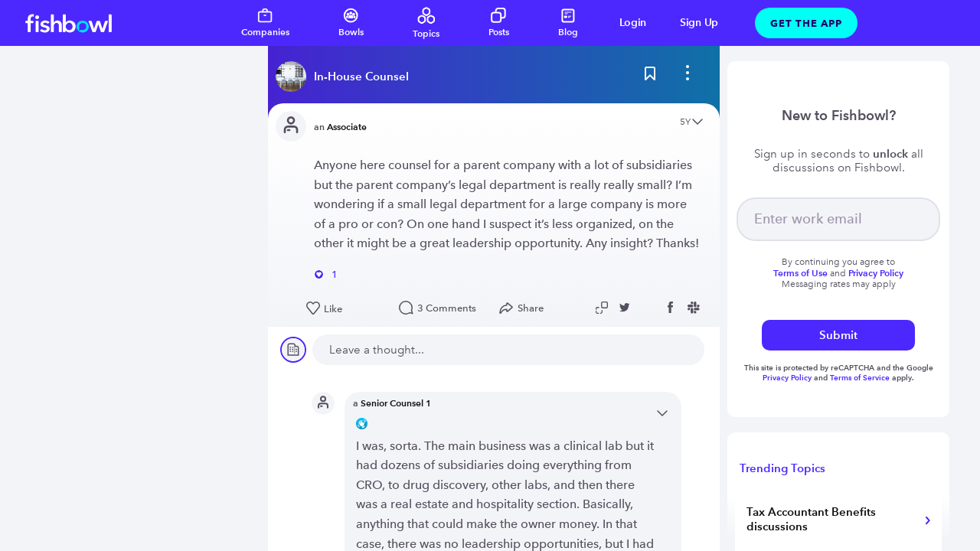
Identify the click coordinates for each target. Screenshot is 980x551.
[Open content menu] (697, 123)
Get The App (806, 23)
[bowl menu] (688, 77)
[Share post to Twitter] (627, 308)
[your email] (838, 219)
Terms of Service (860, 378)
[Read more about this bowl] (346, 77)
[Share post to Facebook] (673, 308)
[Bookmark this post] (650, 77)
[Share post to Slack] (696, 308)
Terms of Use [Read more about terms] (800, 273)
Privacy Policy (788, 378)
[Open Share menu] (525, 308)
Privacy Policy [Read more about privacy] (876, 273)
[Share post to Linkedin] (650, 308)
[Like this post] (345, 309)
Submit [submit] (838, 335)
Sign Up (699, 23)
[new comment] (508, 350)
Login (633, 23)
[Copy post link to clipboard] (604, 308)
